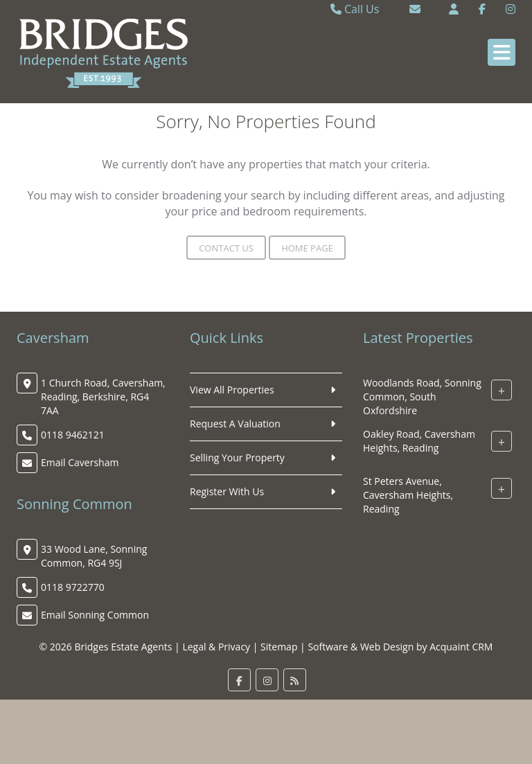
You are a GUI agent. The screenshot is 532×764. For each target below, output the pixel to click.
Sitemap (279, 647)
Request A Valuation (235, 424)
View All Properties (232, 390)
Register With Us (227, 491)
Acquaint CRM (461, 647)
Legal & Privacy (216, 647)
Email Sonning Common (95, 615)
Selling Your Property (237, 457)
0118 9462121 (73, 435)
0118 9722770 (73, 587)
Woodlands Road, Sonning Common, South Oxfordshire (422, 397)
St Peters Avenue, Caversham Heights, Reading (408, 495)
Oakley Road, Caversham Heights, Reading (419, 441)
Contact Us (226, 248)
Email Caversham (80, 462)
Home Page (307, 248)
